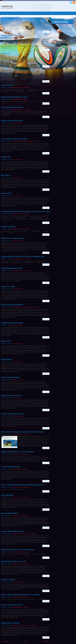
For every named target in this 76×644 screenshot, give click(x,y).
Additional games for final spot (10, 623)
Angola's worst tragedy (8, 286)
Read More (46, 32)
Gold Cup (14, 241)
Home (26, 641)
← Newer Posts (5, 641)
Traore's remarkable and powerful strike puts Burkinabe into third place (23, 485)
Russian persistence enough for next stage (14, 97)
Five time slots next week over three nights (14, 139)
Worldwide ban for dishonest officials (12, 323)
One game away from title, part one (12, 605)
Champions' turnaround (8, 226)
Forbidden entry (6, 157)
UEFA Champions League (17, 88)
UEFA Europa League (16, 73)
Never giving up (6, 175)
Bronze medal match (7, 495)
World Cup (14, 416)
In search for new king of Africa (11, 467)
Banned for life (6, 53)
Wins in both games (7, 85)
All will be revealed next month (10, 377)
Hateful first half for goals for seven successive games (18, 549)
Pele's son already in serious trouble (12, 35)
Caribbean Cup (15, 534)
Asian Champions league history (11, 17)
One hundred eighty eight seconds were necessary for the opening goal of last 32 (26, 211)
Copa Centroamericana (24, 534)
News (13, 20)
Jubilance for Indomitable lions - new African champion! (18, 452)
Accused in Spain (6, 193)
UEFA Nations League (17, 516)
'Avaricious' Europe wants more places (12, 414)
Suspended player (6, 359)
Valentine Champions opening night (12, 268)
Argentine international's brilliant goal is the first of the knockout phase (23, 256)
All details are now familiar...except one (13, 238)
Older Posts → (47, 641)
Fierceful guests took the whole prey (12, 107)
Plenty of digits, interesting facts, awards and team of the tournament (22, 432)
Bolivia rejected (6, 341)
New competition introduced (10, 513)
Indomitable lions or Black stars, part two (13, 561)
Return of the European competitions (12, 305)
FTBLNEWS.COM (7, 6)
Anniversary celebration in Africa (11, 395)
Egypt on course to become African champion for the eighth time (21, 594)
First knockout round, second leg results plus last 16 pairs (18, 70)
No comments (19, 20)
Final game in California (8, 579)
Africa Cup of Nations (17, 434)
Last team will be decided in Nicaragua (13, 531)
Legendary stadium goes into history (12, 120)
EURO (13, 178)
